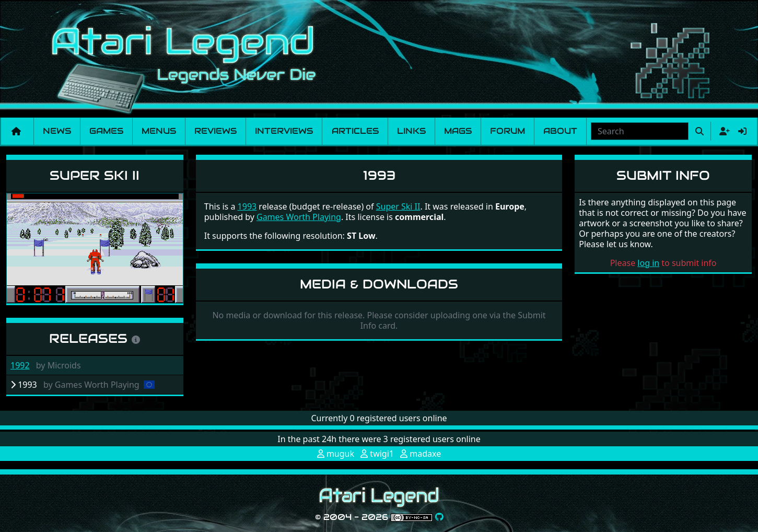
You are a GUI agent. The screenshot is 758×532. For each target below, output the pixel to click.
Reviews (215, 131)
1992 (20, 365)
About (560, 131)
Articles (355, 131)
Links (411, 131)
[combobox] (640, 131)
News (57, 131)
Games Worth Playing (299, 217)
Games (106, 131)
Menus (159, 131)
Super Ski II (95, 175)
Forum (508, 131)
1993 (247, 206)
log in (648, 263)
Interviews (284, 131)
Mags (458, 131)
